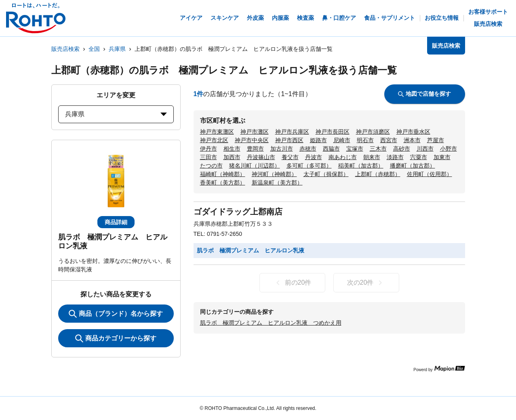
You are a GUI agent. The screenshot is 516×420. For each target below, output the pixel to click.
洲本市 (412, 140)
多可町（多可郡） (309, 166)
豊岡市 (255, 149)
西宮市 (389, 140)
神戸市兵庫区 (292, 132)
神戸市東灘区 (217, 132)
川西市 (425, 149)
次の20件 (366, 283)
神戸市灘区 (255, 132)
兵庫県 (117, 49)
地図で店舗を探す (424, 94)
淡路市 (395, 157)
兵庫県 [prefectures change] (116, 114)
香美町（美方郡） (223, 183)
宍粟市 (419, 157)
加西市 (232, 157)
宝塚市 (355, 149)
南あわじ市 (343, 157)
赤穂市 (308, 149)
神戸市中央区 (252, 140)
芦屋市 (436, 140)
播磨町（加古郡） (413, 166)
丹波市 (314, 157)
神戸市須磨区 (373, 132)
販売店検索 (65, 49)
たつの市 (211, 166)
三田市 (209, 157)
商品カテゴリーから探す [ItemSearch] (116, 338)
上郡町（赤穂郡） (378, 174)
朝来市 (372, 157)
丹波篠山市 (261, 157)
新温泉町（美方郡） (277, 183)
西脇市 (331, 149)
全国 (94, 49)
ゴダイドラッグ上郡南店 (238, 212)
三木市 (378, 149)
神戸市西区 (289, 140)
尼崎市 (342, 140)
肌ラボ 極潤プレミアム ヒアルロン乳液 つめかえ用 (271, 323)
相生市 (232, 149)
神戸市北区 (214, 140)
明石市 (365, 140)
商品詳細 (116, 222)
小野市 (449, 149)
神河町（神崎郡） (274, 174)
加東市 (442, 157)
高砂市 (402, 149)
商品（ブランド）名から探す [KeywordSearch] (116, 314)
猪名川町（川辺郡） (255, 166)
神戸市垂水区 (413, 132)
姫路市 (318, 140)
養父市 (290, 157)
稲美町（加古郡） (361, 166)
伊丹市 (209, 149)
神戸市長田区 (333, 132)
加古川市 (282, 149)
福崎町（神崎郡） (223, 174)
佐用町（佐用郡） (430, 174)
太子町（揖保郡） (326, 174)
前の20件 (292, 283)
